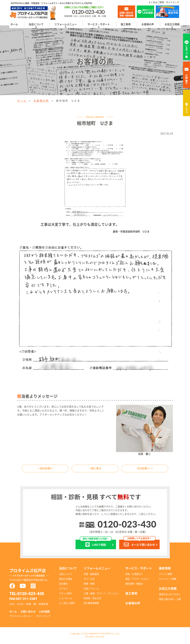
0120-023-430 (127, 525)
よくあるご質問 (156, 2)
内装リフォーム (187, 106)
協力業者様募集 (91, 604)
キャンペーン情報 (168, 580)
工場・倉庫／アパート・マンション (101, 594)
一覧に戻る (95, 469)
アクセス (63, 590)
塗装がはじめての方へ (170, 595)
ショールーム (66, 599)
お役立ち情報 (172, 24)
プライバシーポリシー (21, 617)
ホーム (14, 24)
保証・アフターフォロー (137, 580)
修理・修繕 (89, 585)
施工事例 (126, 24)
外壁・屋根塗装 (91, 575)
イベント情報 (165, 575)
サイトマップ (173, 2)
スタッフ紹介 (66, 594)
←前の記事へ (45, 469)
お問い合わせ (28, 613)
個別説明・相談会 (134, 585)
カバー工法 (89, 580)
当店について (36, 24)
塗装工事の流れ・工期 (170, 600)
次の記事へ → (145, 469)
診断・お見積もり (134, 575)
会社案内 (63, 585)
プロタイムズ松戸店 (32, 574)
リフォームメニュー (66, 24)
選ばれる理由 (66, 580)
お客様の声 (148, 24)
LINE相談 (45, 613)
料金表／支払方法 (92, 599)
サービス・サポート (99, 24)
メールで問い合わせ (139, 544)
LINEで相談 (96, 544)
